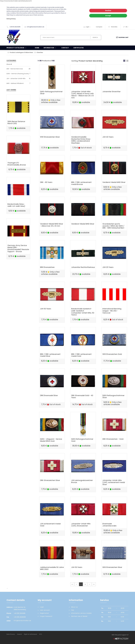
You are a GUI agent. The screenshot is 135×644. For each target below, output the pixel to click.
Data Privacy (11, 634)
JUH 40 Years (108, 137)
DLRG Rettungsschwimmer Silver (113, 396)
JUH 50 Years (46, 309)
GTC (41, 634)
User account (45, 610)
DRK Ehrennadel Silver (49, 395)
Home (37, 48)
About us (74, 607)
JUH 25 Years (108, 267)
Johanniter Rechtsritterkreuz (83, 267)
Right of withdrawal (31, 634)
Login (89, 27)
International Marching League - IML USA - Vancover (112, 311)
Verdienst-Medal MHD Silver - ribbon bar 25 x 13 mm (52, 225)
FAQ (73, 610)
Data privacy (11, 19)
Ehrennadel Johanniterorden (109, 525)
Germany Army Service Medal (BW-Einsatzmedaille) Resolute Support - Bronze (18, 248)
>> (94, 584)
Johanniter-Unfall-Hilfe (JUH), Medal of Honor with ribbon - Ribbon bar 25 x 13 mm (82, 95)
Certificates (78, 48)
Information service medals (81, 613)
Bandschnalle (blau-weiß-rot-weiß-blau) (16, 205)
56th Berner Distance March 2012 (16, 122)
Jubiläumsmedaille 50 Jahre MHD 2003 (52, 568)
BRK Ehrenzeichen (47, 267)
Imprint (19, 634)
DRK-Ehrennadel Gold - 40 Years (82, 396)
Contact (65, 48)
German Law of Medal (79, 616)
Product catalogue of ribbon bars (21, 52)
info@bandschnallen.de (36, 27)
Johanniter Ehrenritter (112, 92)
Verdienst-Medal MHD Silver (114, 182)
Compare (99, 27)
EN (126, 27)
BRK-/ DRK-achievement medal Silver (50, 355)
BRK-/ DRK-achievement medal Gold (81, 355)
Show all (9, 64)
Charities (40, 52)
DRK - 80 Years (46, 182)
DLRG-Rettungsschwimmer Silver (51, 93)
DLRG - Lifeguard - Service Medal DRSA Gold (51, 440)
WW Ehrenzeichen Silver (50, 137)
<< (72, 584)
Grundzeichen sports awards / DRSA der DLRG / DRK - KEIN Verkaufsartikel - (114, 226)
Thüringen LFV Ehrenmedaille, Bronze (17, 164)
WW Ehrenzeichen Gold (112, 354)
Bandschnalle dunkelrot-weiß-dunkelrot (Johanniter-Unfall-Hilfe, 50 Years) (83, 312)
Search (95, 37)
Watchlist (113, 27)
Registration (44, 613)
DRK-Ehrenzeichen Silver (50, 480)
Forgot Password (46, 616)
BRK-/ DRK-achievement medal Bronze (81, 183)
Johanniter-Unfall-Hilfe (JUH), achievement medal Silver (114, 482)
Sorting (75, 61)
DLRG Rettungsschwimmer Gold (82, 440)
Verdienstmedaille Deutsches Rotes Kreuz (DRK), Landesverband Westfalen (81, 140)
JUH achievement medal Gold (50, 525)
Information (50, 48)
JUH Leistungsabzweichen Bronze (82, 481)
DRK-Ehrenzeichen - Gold (113, 439)
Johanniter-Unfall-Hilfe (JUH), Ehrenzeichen (81, 525)
